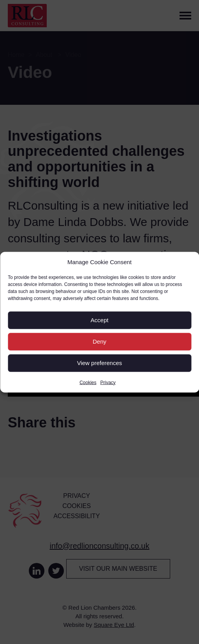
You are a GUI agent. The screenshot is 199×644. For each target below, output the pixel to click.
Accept (100, 320)
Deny (99, 341)
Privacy (108, 382)
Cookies (88, 382)
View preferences (100, 363)
